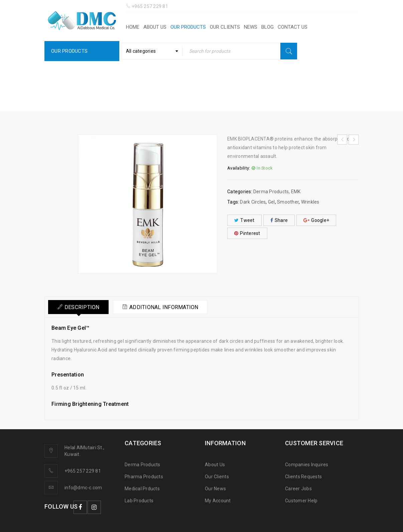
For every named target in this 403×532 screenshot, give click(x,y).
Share (279, 220)
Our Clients (217, 477)
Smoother (288, 202)
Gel (272, 202)
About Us (215, 465)
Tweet (244, 220)
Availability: (239, 168)
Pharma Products (144, 477)
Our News (215, 489)
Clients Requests (303, 477)
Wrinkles (310, 202)
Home (145, 92)
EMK (214, 92)
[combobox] (152, 51)
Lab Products (139, 501)
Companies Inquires (307, 465)
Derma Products (180, 92)
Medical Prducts (142, 489)
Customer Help (301, 501)
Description (83, 307)
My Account (218, 501)
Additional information (168, 307)
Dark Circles (253, 202)
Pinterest (247, 233)
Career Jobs (298, 489)
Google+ (316, 220)
